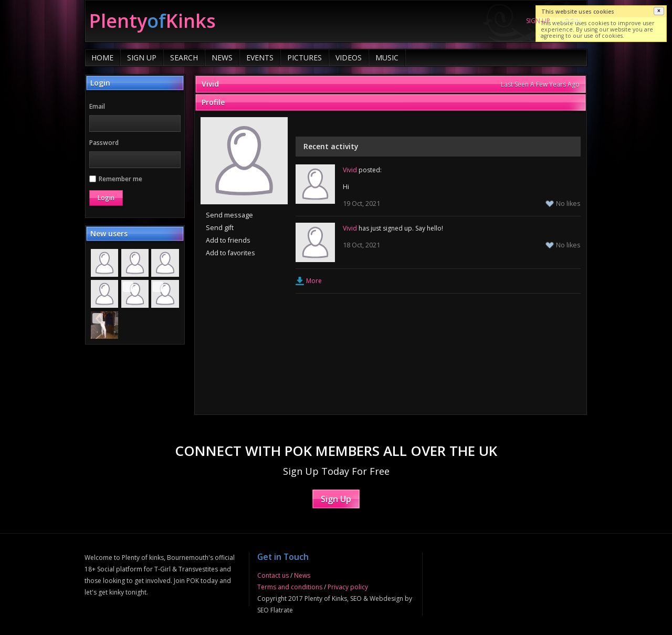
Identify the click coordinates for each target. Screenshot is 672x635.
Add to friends (228, 240)
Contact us (273, 575)
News (222, 58)
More (314, 281)
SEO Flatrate (275, 610)
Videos (349, 58)
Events (260, 58)
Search (184, 58)
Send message (229, 215)
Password (104, 143)
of (153, 21)
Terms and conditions (290, 587)
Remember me (116, 179)
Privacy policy (348, 587)
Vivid (210, 84)
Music (387, 58)
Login (571, 21)
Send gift (220, 228)
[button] (659, 11)
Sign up (538, 21)
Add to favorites (230, 253)
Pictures (304, 58)
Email (97, 106)
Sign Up (142, 58)
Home (102, 58)
